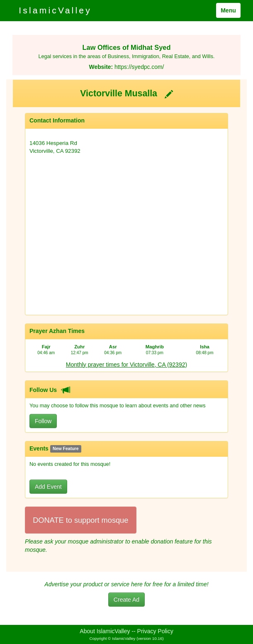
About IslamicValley (105, 631)
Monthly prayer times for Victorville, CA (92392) (126, 365)
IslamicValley (55, 10)
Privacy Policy (155, 631)
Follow (43, 421)
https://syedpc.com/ (139, 67)
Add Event (48, 487)
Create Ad (126, 600)
